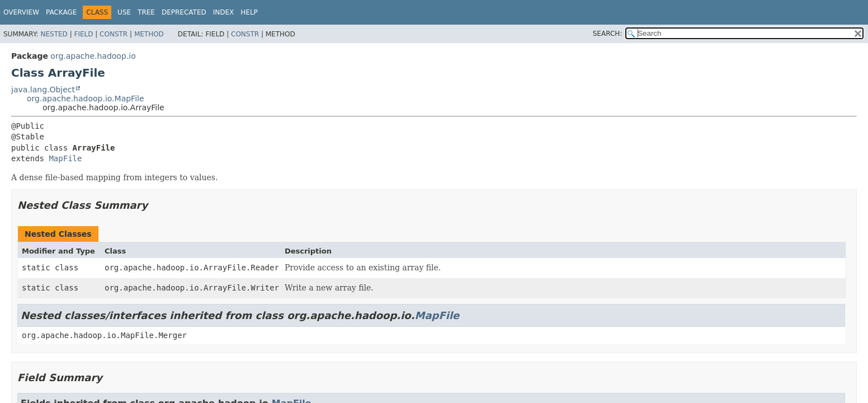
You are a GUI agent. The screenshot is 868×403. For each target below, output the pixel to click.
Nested (54, 34)
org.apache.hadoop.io (93, 56)
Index (224, 12)
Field (83, 34)
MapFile (65, 158)
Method (149, 34)
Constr (114, 34)
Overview (21, 12)
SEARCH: (608, 34)
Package (61, 12)
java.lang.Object (43, 90)
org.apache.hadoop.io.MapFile (86, 99)
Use (124, 12)
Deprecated (184, 12)
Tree (146, 12)
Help (249, 12)
